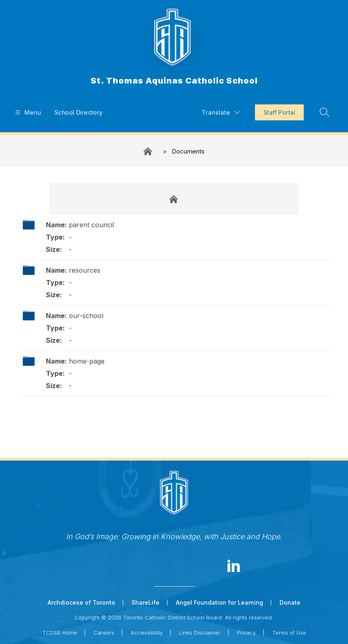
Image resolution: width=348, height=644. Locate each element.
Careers (104, 633)
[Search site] (325, 112)
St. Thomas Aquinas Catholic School (148, 151)
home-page (87, 361)
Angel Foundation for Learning (219, 602)
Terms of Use (289, 633)
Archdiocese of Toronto (81, 602)
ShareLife (146, 602)
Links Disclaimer (200, 633)
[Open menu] (27, 112)
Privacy (246, 633)
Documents (188, 151)
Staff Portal (279, 112)
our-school (86, 316)
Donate (290, 602)
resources (85, 270)
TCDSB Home (60, 633)
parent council (91, 225)
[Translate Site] (221, 112)
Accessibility (147, 633)
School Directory (79, 112)
